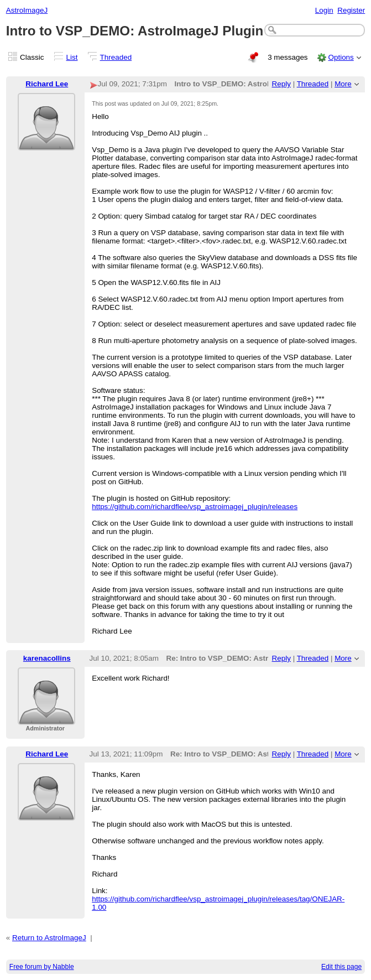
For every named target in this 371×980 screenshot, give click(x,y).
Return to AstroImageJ (49, 938)
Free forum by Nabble (42, 967)
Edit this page (341, 967)
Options (341, 57)
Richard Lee (47, 84)
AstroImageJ (27, 10)
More (343, 84)
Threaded (116, 57)
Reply (281, 84)
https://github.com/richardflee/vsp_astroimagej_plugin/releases (195, 507)
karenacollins (47, 658)
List (72, 57)
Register (351, 10)
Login (324, 10)
